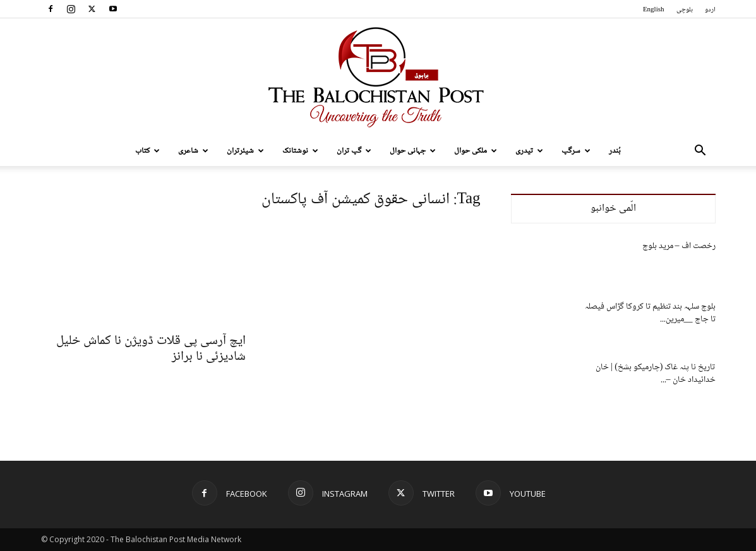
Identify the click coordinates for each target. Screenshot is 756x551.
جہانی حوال (413, 151)
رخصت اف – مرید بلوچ (679, 246)
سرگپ (576, 151)
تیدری (529, 151)
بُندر (615, 151)
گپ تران (354, 151)
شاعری (193, 151)
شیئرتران (245, 151)
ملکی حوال (476, 151)
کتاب (147, 151)
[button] (700, 152)
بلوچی (685, 10)
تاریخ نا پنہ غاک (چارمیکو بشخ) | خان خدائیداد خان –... (655, 374)
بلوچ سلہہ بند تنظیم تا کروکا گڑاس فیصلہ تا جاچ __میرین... (650, 313)
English (654, 10)
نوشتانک (300, 151)
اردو (710, 10)
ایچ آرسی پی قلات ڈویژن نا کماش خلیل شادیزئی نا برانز (151, 349)
